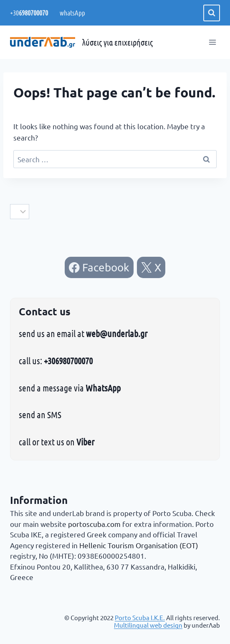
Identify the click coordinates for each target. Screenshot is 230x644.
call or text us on (57, 442)
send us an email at (83, 333)
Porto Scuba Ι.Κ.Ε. (140, 617)
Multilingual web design (148, 625)
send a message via (70, 388)
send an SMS (40, 414)
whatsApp (72, 13)
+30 (29, 13)
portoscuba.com (94, 524)
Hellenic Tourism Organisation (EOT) (139, 545)
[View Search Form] (212, 13)
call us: (56, 360)
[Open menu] (212, 42)
